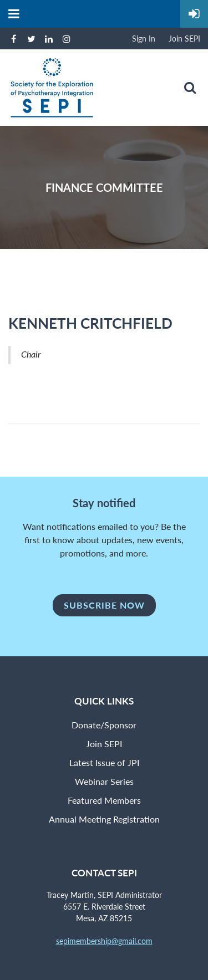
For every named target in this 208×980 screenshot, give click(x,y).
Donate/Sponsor (104, 725)
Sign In (144, 39)
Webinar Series (104, 781)
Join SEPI (184, 39)
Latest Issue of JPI (104, 762)
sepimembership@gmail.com (104, 941)
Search (190, 88)
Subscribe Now (104, 605)
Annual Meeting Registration (104, 819)
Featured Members (104, 800)
